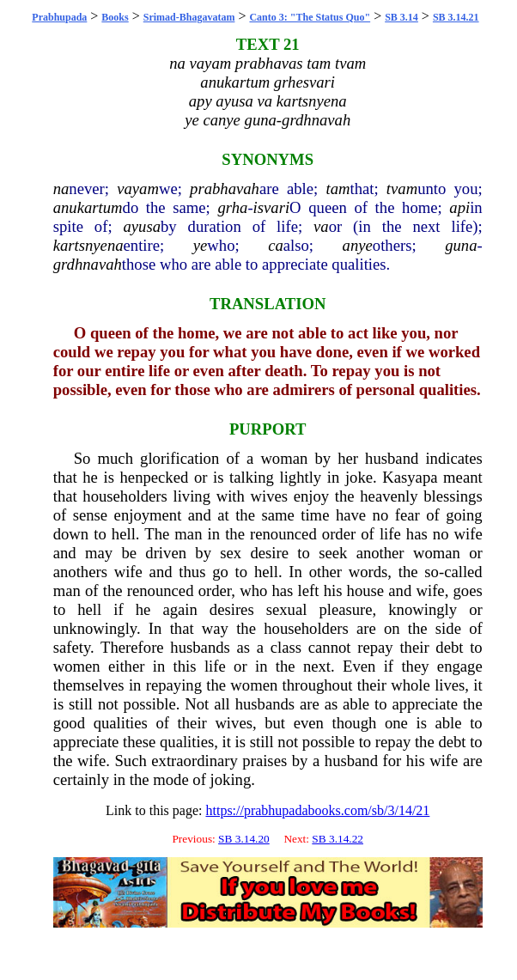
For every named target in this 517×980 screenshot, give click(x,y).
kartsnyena (88, 245)
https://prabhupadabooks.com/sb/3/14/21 (317, 810)
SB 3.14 (401, 17)
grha (232, 207)
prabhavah (225, 189)
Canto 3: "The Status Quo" (310, 17)
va (321, 226)
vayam (138, 189)
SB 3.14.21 (456, 17)
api (459, 207)
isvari (272, 207)
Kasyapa (410, 477)
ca (276, 245)
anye (358, 245)
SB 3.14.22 (338, 839)
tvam (402, 189)
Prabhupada (59, 17)
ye (201, 245)
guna (461, 245)
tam (338, 189)
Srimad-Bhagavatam (189, 17)
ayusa (142, 226)
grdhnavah (88, 264)
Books (115, 17)
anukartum (88, 207)
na (61, 189)
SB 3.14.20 (244, 839)
